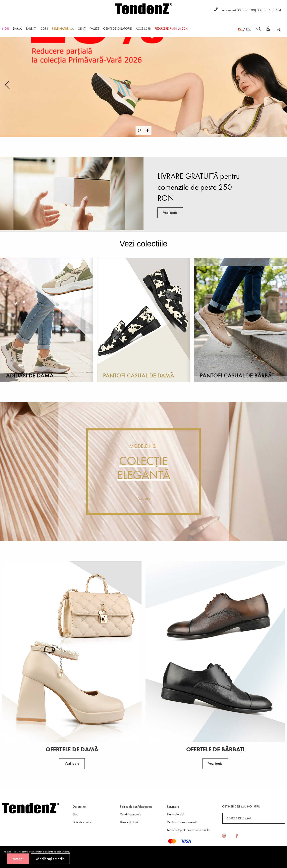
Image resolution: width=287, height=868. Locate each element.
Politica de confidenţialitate (136, 807)
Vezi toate (170, 213)
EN (248, 29)
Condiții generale (131, 814)
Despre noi (80, 807)
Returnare (173, 807)
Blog (75, 814)
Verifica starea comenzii (182, 822)
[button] (280, 85)
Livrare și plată (129, 822)
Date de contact (82, 822)
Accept (18, 859)
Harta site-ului (175, 814)
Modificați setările (50, 859)
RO (240, 29)
